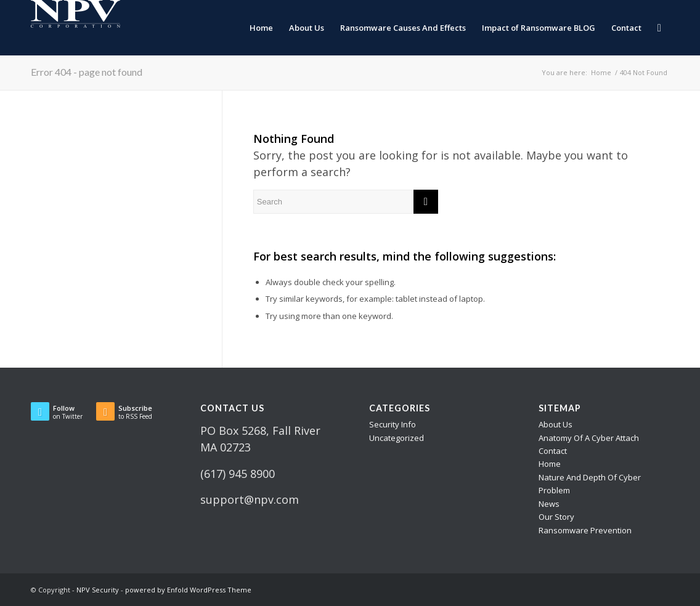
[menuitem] (261, 28)
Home (550, 464)
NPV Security (98, 590)
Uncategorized (397, 438)
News (549, 504)
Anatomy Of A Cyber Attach (589, 438)
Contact (553, 451)
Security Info (393, 424)
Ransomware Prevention (585, 530)
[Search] (659, 28)
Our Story (556, 517)
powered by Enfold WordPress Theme (188, 590)
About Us (556, 424)
